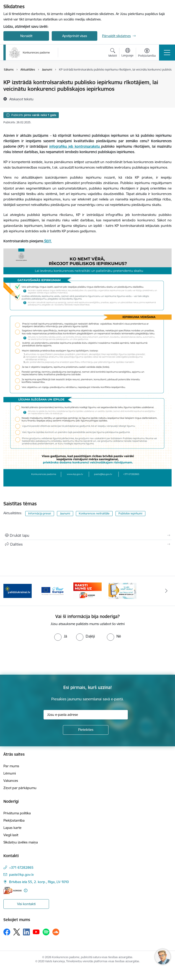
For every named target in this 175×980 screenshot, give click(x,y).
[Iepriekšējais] (9, 591)
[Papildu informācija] (26, 890)
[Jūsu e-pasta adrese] (86, 715)
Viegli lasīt (11, 835)
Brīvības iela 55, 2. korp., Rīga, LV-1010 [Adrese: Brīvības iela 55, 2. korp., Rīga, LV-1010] (39, 882)
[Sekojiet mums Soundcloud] (56, 932)
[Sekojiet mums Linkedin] (26, 932)
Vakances (11, 781)
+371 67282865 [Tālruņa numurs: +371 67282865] (21, 867)
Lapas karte (12, 828)
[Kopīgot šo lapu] (87, 544)
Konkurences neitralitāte (94, 513)
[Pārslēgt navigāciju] (167, 53)
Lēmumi (10, 773)
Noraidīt (26, 36)
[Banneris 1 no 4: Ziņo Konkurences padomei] (123, 591)
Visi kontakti (26, 904)
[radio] (61, 636)
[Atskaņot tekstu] (21, 99)
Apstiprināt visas (75, 36)
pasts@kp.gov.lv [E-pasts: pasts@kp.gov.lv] (21, 875)
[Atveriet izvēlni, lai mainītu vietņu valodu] (127, 53)
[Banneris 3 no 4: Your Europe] (53, 591)
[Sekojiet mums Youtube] (36, 932)
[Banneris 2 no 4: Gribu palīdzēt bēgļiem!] (18, 591)
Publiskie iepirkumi (130, 513)
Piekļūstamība (14, 820)
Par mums (11, 766)
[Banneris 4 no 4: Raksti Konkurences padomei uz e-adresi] (87, 591)
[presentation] (38, 658)
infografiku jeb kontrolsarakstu (75, 146)
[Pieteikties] (86, 730)
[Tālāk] (166, 591)
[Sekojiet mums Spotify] (46, 932)
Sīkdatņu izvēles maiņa (21, 842)
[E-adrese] (13, 890)
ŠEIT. (48, 241)
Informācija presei (40, 513)
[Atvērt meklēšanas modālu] (113, 53)
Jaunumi (65, 513)
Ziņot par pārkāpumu (20, 788)
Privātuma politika (17, 813)
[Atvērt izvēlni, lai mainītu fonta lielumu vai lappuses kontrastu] (147, 53)
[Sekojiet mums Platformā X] (17, 932)
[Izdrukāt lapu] (87, 535)
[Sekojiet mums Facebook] (7, 932)
